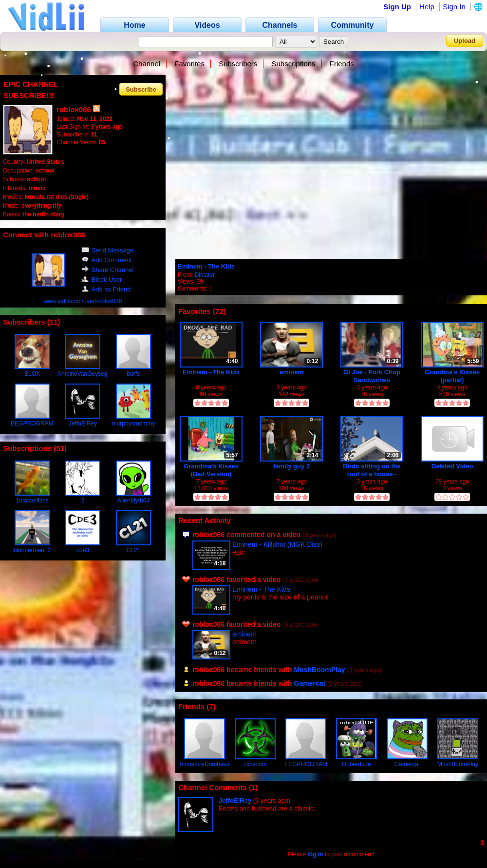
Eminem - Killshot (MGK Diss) (277, 544)
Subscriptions (294, 64)
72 (219, 311)
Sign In (454, 7)
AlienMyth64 (133, 501)
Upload (465, 41)
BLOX (32, 374)
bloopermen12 (32, 550)
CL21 (134, 550)
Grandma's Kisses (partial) (452, 376)
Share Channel (108, 270)
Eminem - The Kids (206, 266)
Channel (147, 64)
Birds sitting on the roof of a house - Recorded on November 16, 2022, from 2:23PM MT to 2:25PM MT (372, 470)
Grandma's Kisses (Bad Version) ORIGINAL (211, 470)
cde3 (83, 550)
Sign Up (397, 7)
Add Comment (107, 260)
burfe (133, 374)
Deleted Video (452, 466)
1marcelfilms (32, 501)
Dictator (205, 275)
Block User (102, 280)
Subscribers (238, 64)
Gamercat (310, 683)
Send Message (108, 250)
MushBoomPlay (320, 670)
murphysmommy (134, 424)
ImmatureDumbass (204, 764)
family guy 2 (291, 466)
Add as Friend (106, 289)
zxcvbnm (255, 764)
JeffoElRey (83, 424)
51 (60, 448)
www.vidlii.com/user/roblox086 (83, 301)
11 (54, 322)
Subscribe (141, 89)
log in (315, 854)
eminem (291, 372)
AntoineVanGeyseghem (88, 374)
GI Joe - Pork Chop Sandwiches (372, 376)
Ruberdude (356, 764)
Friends (342, 64)
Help (427, 7)
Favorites (189, 64)
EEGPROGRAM (32, 424)
